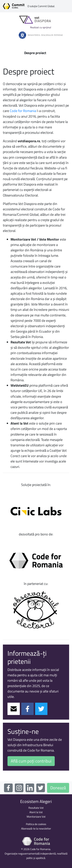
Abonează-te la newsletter (36, 829)
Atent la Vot (36, 812)
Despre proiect (35, 53)
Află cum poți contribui (31, 761)
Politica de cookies (36, 824)
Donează (58, 788)
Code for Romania (23, 111)
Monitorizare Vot (36, 817)
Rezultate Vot (36, 808)
